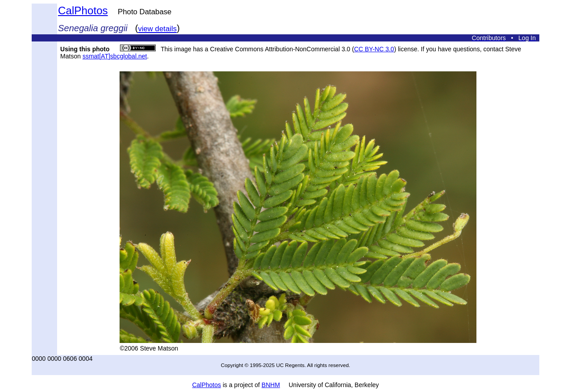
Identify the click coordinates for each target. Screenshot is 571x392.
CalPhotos (83, 10)
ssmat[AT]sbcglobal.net (115, 56)
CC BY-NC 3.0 (374, 49)
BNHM (271, 385)
